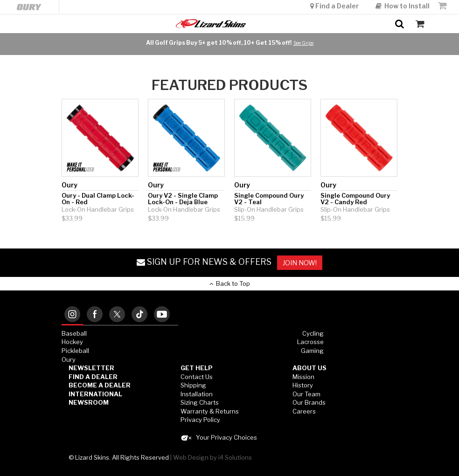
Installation (197, 394)
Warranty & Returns (210, 411)
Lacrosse (310, 342)
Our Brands (309, 402)
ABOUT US (309, 368)
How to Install (403, 6)
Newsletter (91, 368)
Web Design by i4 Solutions (212, 457)
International (95, 394)
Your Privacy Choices (219, 437)
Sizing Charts (200, 402)
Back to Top (230, 283)
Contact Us (197, 377)
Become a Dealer (100, 385)
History (303, 385)
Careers (304, 411)
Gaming (312, 351)
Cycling (313, 333)
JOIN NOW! (300, 263)
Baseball (74, 333)
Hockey (72, 342)
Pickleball (75, 351)
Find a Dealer (335, 6)
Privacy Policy (200, 420)
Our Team (306, 394)
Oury (69, 359)
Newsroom (89, 402)
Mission (303, 377)
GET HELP (197, 368)
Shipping (193, 385)
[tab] (72, 315)
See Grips (303, 43)
